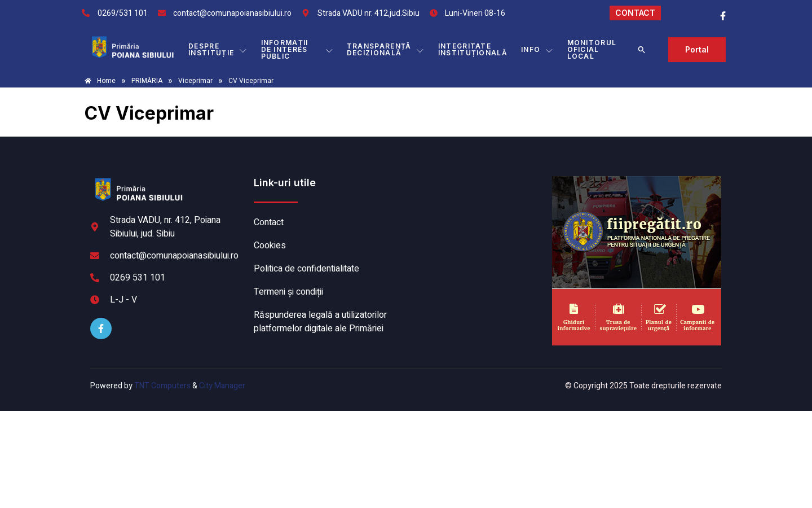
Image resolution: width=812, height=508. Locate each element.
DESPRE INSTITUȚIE (218, 49)
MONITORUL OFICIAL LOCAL (592, 49)
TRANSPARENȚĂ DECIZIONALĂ (386, 49)
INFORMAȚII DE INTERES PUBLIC (297, 49)
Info (537, 50)
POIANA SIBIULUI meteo (476, 218)
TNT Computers (162, 386)
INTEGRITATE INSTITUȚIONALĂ (473, 49)
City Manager (222, 386)
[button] (642, 50)
